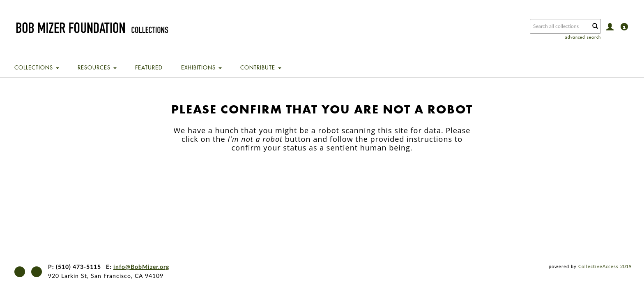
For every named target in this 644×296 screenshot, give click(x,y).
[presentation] (306, 178)
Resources (97, 67)
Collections (37, 67)
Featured (149, 67)
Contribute (261, 67)
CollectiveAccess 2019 (605, 267)
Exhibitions (201, 67)
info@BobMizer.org (141, 267)
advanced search (583, 37)
